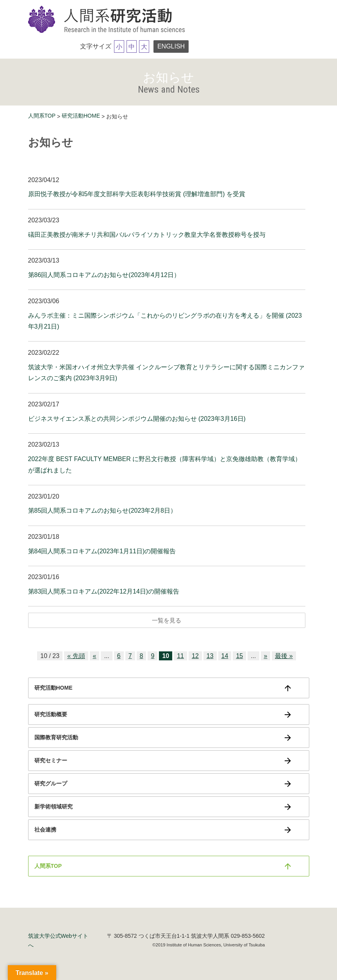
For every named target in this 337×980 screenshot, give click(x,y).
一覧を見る (167, 620)
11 (180, 656)
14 (225, 656)
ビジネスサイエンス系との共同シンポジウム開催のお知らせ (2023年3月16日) (137, 419)
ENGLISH (171, 46)
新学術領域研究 (53, 807)
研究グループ (51, 783)
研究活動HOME (81, 116)
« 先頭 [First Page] (76, 656)
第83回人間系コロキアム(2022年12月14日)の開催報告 (104, 591)
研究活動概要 (51, 714)
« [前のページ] (95, 656)
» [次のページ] (266, 656)
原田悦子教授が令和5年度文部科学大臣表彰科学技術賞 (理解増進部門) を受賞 (137, 194)
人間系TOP (42, 116)
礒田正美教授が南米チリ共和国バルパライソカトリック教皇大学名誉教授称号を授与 (147, 235)
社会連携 (45, 830)
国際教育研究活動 (56, 737)
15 (239, 656)
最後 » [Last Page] (284, 656)
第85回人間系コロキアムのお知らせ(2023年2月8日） (103, 511)
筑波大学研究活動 (108, 20)
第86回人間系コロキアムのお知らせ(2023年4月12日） (104, 275)
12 (195, 656)
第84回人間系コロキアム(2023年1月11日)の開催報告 (102, 551)
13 (210, 656)
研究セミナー (51, 760)
